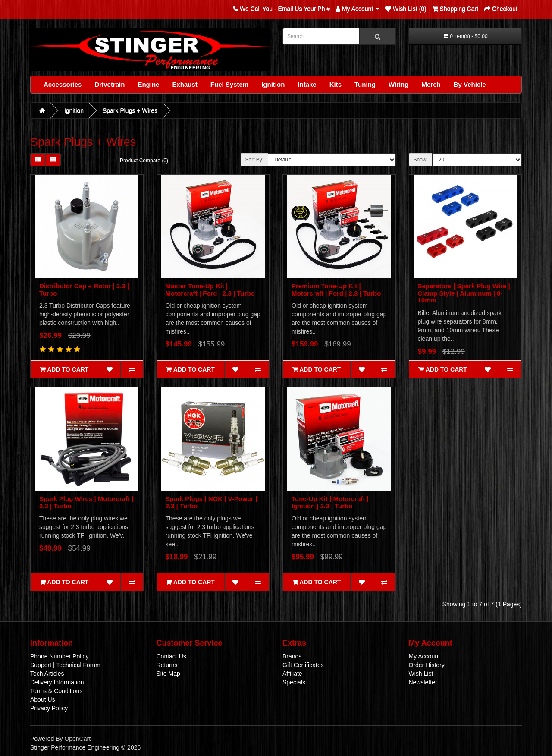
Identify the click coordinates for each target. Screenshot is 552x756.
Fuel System (229, 84)
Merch (431, 84)
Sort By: (255, 160)
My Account (424, 656)
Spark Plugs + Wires (130, 110)
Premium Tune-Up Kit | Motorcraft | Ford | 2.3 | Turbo (336, 290)
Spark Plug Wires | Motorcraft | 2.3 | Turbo (86, 502)
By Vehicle (470, 84)
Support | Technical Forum (65, 665)
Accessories (63, 84)
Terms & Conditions (56, 691)
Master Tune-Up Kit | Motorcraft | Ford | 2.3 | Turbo (210, 290)
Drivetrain (110, 84)
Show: (421, 160)
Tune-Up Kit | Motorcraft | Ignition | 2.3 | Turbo (330, 502)
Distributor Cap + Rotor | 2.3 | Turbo (84, 290)
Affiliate (292, 674)
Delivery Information (57, 682)
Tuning (365, 84)
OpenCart (77, 739)
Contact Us (171, 656)
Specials (294, 682)
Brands (292, 656)
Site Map (168, 674)
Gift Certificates (303, 665)
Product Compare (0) (144, 161)
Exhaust (185, 84)
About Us (43, 699)
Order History (427, 665)
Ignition (273, 84)
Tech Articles (47, 674)
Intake (307, 84)
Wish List (421, 674)
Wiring (399, 84)
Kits (336, 84)
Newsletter (423, 682)
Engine (148, 84)
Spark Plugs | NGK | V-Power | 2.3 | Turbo (212, 502)
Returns (167, 665)
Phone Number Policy (59, 656)
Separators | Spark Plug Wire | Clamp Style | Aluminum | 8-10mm (464, 293)
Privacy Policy (49, 708)
